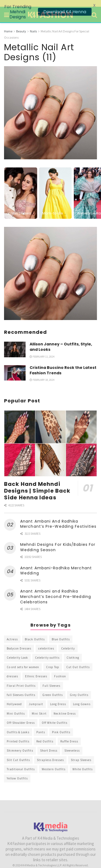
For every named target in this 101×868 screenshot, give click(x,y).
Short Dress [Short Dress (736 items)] (49, 744)
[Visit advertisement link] (50, 267)
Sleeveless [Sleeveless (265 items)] (72, 744)
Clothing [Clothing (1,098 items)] (73, 651)
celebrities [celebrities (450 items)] (46, 642)
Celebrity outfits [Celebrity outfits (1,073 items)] (47, 651)
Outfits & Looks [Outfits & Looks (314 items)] (18, 725)
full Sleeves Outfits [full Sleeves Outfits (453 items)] (21, 688)
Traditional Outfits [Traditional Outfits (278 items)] (21, 762)
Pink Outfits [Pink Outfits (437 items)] (61, 725)
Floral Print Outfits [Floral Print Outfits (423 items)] (21, 679)
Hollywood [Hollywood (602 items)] (14, 697)
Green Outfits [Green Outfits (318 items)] (53, 688)
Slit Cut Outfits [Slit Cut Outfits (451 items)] (18, 753)
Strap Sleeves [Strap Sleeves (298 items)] (81, 753)
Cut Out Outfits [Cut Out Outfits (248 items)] (78, 660)
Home (8, 24)
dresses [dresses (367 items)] (12, 669)
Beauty (21, 24)
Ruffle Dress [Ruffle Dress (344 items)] (69, 735)
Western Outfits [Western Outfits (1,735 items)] (54, 762)
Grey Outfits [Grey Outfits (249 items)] (79, 688)
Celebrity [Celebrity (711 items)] (68, 642)
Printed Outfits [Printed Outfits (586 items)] (18, 735)
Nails (33, 24)
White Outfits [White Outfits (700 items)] (83, 762)
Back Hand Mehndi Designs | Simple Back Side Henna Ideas (37, 484)
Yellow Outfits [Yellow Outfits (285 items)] (17, 772)
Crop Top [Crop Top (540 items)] (53, 660)
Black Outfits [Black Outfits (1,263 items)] (35, 633)
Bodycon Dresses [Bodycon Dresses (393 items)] (19, 642)
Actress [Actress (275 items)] (12, 633)
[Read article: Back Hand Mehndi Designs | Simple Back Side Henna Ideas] (50, 437)
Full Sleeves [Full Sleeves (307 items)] (51, 679)
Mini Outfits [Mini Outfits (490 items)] (16, 707)
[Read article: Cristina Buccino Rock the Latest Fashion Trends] (15, 366)
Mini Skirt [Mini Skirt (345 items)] (39, 707)
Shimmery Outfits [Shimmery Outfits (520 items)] (20, 744)
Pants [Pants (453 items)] (41, 725)
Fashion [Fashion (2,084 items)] (60, 669)
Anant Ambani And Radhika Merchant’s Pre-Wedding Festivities (58, 517)
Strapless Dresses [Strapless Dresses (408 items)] (50, 753)
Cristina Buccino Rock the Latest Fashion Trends (63, 364)
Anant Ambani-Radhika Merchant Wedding (56, 564)
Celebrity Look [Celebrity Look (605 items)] (17, 651)
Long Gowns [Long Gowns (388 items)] (82, 697)
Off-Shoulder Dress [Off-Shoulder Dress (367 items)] (21, 716)
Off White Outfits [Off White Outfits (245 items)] (55, 716)
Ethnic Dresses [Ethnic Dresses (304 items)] (36, 669)
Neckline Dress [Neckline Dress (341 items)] (65, 707)
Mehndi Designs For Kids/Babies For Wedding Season (58, 540)
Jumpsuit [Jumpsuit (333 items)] (36, 697)
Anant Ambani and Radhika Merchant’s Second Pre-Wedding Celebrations (56, 590)
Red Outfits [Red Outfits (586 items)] (45, 735)
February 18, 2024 (42, 373)
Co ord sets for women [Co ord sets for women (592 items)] (23, 660)
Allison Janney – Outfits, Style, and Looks (61, 340)
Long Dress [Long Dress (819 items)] (58, 697)
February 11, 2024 (42, 350)
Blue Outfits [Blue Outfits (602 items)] (61, 633)
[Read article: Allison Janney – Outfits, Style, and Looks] (15, 343)
